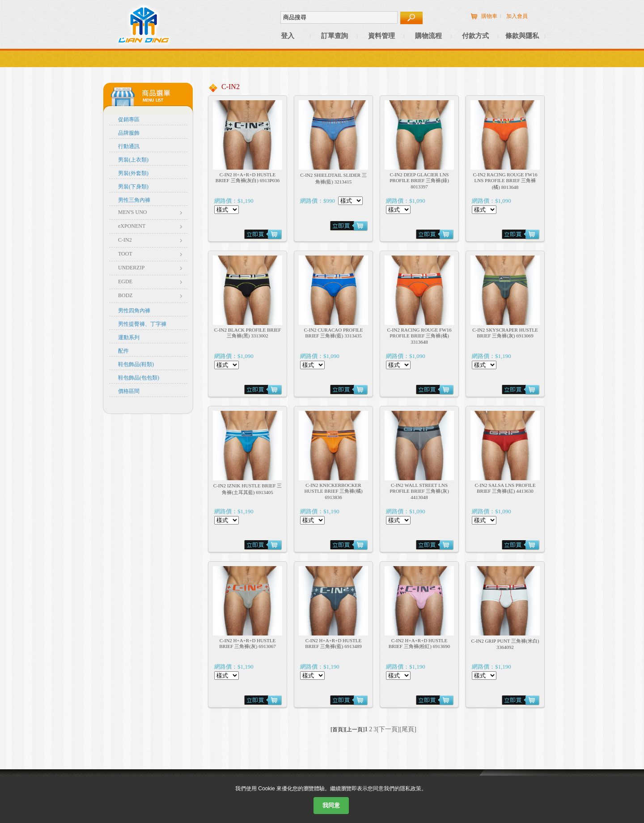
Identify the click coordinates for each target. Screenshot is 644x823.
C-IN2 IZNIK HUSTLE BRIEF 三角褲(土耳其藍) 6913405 (248, 489)
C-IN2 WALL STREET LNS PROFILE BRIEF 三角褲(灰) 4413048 (419, 491)
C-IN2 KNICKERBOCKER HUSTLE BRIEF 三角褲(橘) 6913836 (333, 491)
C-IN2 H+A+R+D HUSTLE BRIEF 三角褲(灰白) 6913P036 (248, 177)
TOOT (125, 254)
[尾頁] (408, 729)
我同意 (331, 805)
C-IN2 (125, 240)
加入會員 (517, 16)
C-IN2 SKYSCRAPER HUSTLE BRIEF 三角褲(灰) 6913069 (505, 333)
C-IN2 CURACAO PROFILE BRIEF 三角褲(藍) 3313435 (333, 333)
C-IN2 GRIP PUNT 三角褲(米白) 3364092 (505, 644)
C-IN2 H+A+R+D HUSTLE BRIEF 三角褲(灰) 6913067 (248, 643)
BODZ (125, 295)
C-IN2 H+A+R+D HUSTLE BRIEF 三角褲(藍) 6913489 (333, 643)
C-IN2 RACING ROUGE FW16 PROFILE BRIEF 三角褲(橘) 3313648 (419, 336)
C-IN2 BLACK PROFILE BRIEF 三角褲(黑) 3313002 (248, 333)
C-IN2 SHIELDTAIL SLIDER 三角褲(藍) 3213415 (333, 178)
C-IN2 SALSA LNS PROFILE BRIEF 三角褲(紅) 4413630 (505, 488)
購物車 (489, 16)
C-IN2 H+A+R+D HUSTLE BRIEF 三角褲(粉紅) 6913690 (419, 643)
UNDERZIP (131, 268)
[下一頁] (388, 729)
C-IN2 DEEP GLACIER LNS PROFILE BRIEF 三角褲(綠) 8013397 (419, 181)
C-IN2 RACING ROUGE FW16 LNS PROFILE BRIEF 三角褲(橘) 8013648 (505, 181)
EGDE (125, 281)
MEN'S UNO (133, 212)
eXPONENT (132, 226)
